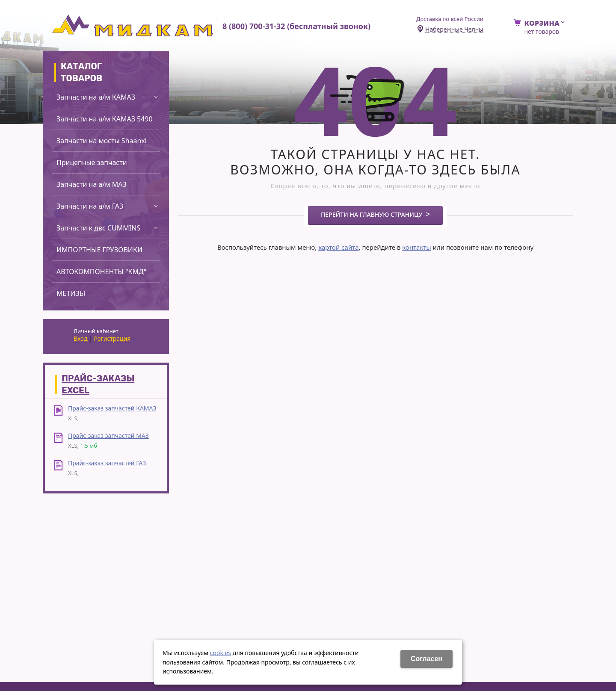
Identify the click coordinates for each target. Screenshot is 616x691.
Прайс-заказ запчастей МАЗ (108, 436)
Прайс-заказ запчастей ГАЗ (107, 463)
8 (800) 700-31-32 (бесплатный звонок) (296, 26)
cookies (221, 653)
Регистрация (113, 339)
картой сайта (338, 247)
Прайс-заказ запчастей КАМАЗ (112, 408)
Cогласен (426, 659)
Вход (81, 339)
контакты (416, 247)
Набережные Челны (454, 30)
